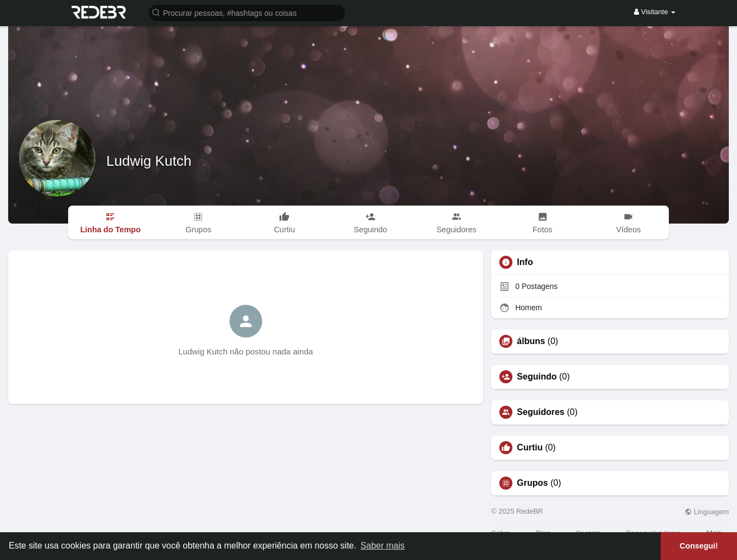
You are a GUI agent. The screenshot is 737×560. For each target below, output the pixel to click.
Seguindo (537, 377)
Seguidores (540, 412)
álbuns (531, 341)
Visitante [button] (655, 12)
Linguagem (707, 512)
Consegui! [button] (699, 546)
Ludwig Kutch (149, 161)
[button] (247, 12)
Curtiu (530, 448)
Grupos (532, 483)
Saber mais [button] (382, 546)
